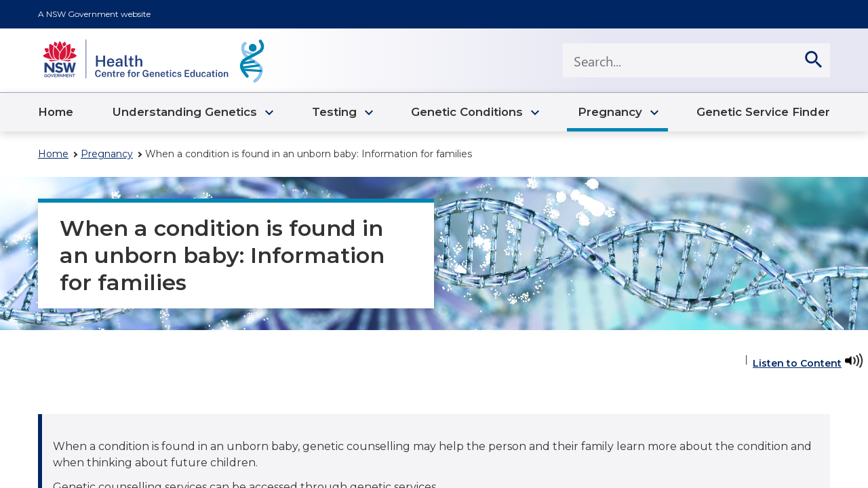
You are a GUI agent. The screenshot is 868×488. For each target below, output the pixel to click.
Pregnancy (107, 154)
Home (53, 154)
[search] (813, 60)
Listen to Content (797, 363)
